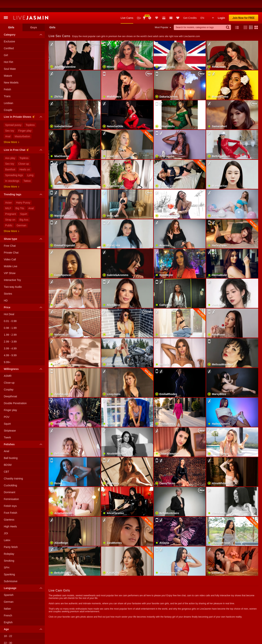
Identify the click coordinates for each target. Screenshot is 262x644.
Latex (7, 528)
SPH (7, 555)
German (21, 213)
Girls (11, 15)
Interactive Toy (12, 268)
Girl (6, 43)
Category (24, 22)
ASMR (8, 364)
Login (221, 6)
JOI (6, 521)
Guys (34, 15)
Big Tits (20, 196)
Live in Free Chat (24, 138)
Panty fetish (11, 535)
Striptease (10, 418)
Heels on (25, 157)
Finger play (25, 118)
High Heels (10, 514)
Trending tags (24, 182)
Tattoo (27, 169)
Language (24, 576)
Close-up (24, 152)
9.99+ (7, 350)
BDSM (8, 453)
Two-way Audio (13, 275)
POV (7, 405)
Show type (24, 227)
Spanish (9, 583)
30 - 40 (8, 638)
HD (6, 288)
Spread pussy (13, 113)
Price (24, 295)
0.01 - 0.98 (10, 309)
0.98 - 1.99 (10, 316)
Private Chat (11, 240)
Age (24, 617)
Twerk (7, 425)
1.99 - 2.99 (10, 323)
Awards (145, 6)
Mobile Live (11, 254)
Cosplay (9, 377)
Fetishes (24, 432)
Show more (12, 130)
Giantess (9, 507)
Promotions (150, 6)
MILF (8, 196)
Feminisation (11, 487)
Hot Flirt (8, 50)
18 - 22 (8, 624)
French (8, 603)
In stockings (12, 169)
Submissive (11, 569)
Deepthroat (10, 384)
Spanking (9, 562)
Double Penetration (15, 391)
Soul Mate (10, 57)
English (8, 610)
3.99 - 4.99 (10, 336)
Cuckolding (10, 473)
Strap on (10, 208)
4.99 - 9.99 (10, 343)
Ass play (10, 146)
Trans (7, 84)
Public (9, 213)
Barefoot (10, 157)
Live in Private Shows (24, 105)
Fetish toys (10, 494)
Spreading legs (14, 163)
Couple (8, 98)
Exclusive (9, 29)
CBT (6, 460)
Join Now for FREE (244, 6)
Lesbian (8, 91)
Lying (30, 163)
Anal (8, 124)
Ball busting (11, 446)
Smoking (9, 549)
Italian (7, 596)
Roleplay (9, 542)
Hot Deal (9, 302)
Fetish (7, 77)
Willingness (24, 357)
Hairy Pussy (23, 190)
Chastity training (13, 466)
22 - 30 (8, 631)
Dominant (10, 480)
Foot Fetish (10, 501)
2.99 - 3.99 (10, 329)
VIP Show (10, 261)
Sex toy (10, 118)
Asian (8, 190)
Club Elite (157, 6)
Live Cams (127, 6)
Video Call (10, 247)
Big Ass (24, 208)
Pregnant (11, 202)
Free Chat (10, 234)
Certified (9, 36)
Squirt (24, 202)
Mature (8, 64)
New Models (139, 6)
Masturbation (22, 124)
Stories (8, 281)
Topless (30, 113)
